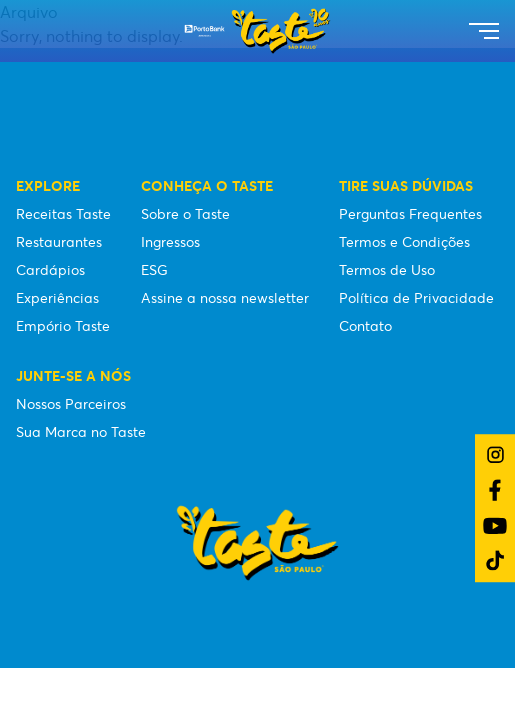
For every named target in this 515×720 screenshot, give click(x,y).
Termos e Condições (404, 242)
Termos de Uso (387, 270)
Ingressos (170, 242)
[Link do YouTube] (495, 525)
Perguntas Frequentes (410, 214)
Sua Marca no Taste (81, 432)
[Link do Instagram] (495, 454)
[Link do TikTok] (495, 560)
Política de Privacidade (416, 298)
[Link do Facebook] (495, 490)
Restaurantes (59, 242)
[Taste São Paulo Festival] (257, 31)
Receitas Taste (63, 214)
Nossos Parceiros (71, 404)
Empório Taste (63, 326)
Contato (365, 326)
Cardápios (50, 270)
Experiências (57, 298)
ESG (154, 270)
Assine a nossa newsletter (225, 298)
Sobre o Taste (185, 214)
